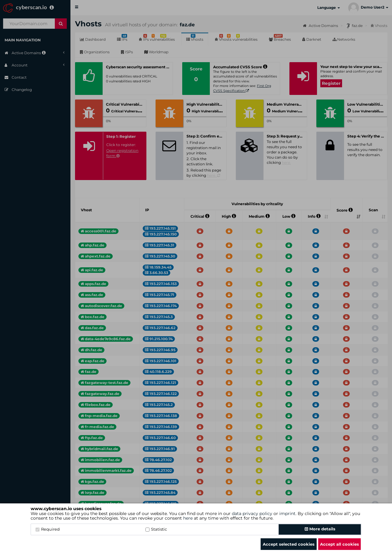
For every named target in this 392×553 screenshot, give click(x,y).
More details (320, 529)
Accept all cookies (339, 544)
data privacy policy (252, 513)
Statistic (156, 529)
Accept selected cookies (289, 544)
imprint (287, 513)
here (188, 518)
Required (48, 529)
